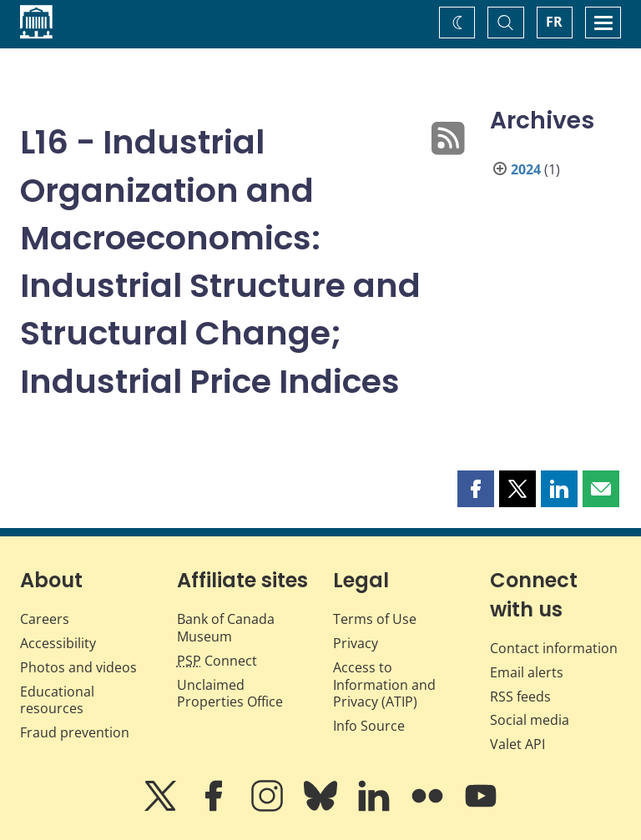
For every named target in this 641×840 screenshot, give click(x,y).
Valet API (517, 744)
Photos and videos (78, 667)
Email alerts (527, 672)
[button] (476, 489)
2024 (526, 169)
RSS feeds (520, 697)
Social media (530, 720)
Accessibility (58, 643)
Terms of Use (375, 619)
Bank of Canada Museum (226, 628)
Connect (217, 661)
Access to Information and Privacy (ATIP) (384, 685)
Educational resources (57, 700)
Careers (45, 619)
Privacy (356, 643)
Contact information (554, 648)
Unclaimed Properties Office (230, 694)
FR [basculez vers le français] (554, 22)
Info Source (369, 726)
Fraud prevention (75, 732)
